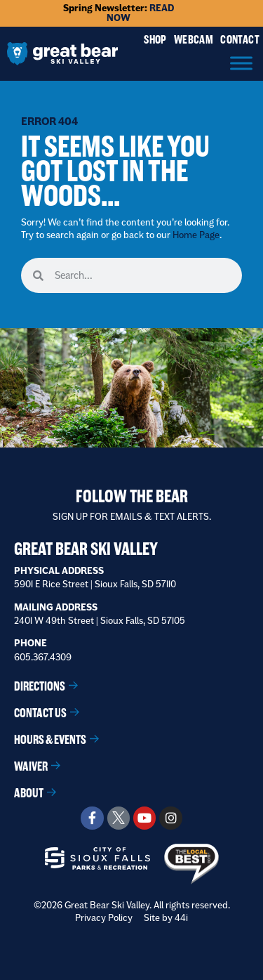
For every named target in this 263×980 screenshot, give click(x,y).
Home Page (196, 235)
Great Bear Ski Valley (86, 549)
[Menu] (241, 63)
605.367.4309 (43, 657)
